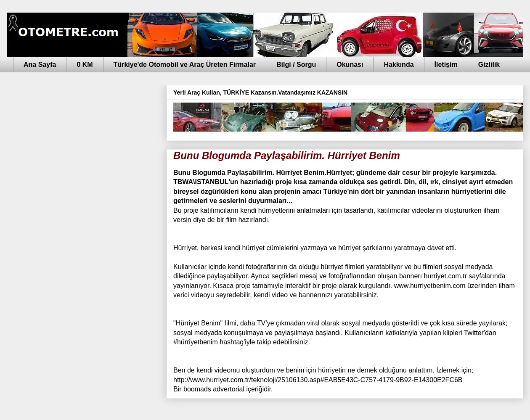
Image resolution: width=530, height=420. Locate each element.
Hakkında (399, 65)
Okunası (350, 65)
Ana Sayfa (40, 65)
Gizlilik (489, 65)
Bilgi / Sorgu (296, 65)
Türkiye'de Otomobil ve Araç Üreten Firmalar (185, 65)
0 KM (85, 65)
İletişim (446, 65)
